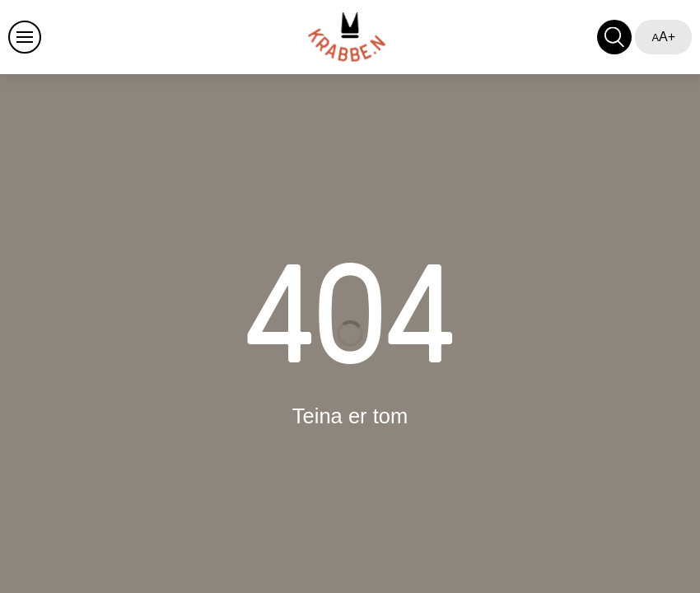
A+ (663, 37)
